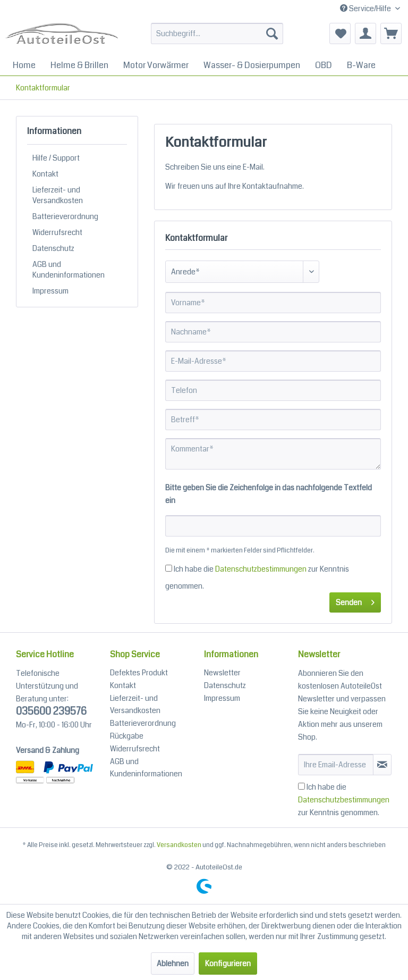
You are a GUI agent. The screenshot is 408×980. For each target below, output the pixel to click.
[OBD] (324, 65)
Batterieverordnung (65, 216)
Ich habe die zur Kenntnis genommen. (344, 800)
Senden (355, 601)
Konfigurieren (228, 964)
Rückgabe (127, 736)
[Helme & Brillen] (79, 65)
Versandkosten (179, 845)
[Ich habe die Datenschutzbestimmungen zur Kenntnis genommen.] (169, 568)
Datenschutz (53, 248)
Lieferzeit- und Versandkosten (58, 195)
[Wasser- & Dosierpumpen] (252, 65)
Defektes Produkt (139, 673)
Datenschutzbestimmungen (261, 569)
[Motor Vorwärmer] (156, 65)
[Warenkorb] (391, 33)
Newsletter (222, 673)
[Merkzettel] (340, 33)
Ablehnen (173, 964)
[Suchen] (272, 33)
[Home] (24, 65)
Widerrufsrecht (57, 232)
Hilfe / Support (56, 158)
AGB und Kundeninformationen (69, 270)
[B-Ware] (361, 65)
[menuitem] (217, 39)
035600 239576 (51, 711)
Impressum (50, 291)
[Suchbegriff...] (217, 33)
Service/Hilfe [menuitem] (366, 9)
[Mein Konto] (365, 33)
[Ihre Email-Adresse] (336, 765)
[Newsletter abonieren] (382, 765)
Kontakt (45, 174)
